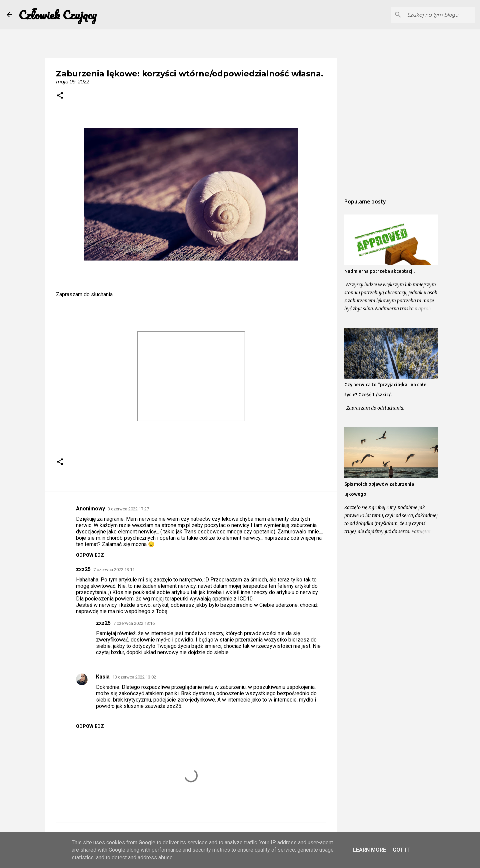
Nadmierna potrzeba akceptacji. (379, 271)
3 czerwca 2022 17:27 (128, 509)
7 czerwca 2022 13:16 (134, 623)
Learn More (369, 850)
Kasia (103, 677)
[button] (60, 96)
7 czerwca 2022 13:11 (114, 570)
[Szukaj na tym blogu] (440, 15)
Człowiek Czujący (58, 15)
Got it (401, 850)
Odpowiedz (90, 555)
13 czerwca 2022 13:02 (134, 677)
